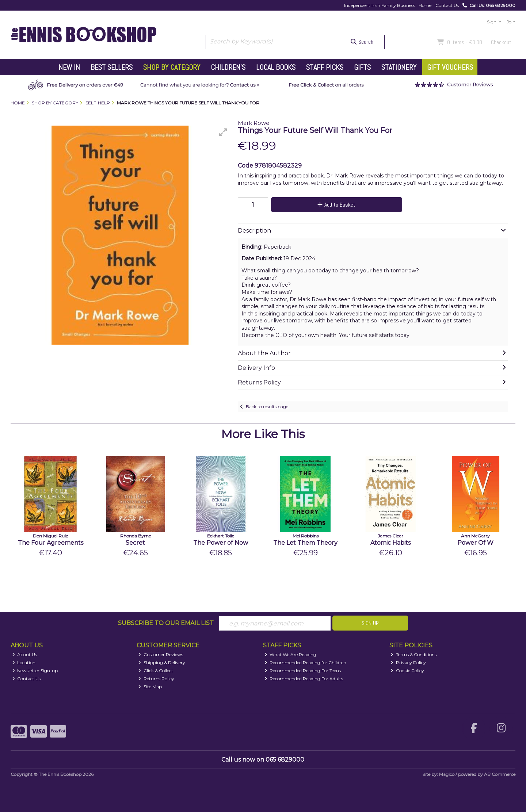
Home (425, 5)
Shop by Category (172, 67)
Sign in (494, 22)
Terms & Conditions (413, 654)
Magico (447, 774)
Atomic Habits (390, 543)
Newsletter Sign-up (35, 671)
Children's (228, 67)
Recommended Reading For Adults (304, 679)
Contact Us (447, 5)
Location (24, 662)
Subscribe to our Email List (166, 623)
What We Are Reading (291, 654)
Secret (135, 543)
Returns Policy (156, 679)
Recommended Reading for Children (306, 662)
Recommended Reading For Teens (303, 671)
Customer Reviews (161, 654)
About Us (25, 654)
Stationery (399, 67)
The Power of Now (221, 543)
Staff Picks (325, 67)
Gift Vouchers (450, 67)
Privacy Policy (408, 662)
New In (69, 67)
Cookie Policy (407, 671)
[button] (223, 132)
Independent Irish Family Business (380, 5)
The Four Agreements (51, 543)
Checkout (501, 42)
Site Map (150, 687)
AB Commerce (500, 774)
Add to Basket (336, 205)
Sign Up (370, 623)
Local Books (276, 67)
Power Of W (475, 543)
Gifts (362, 67)
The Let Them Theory (305, 543)
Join (511, 22)
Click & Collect (156, 671)
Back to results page (267, 407)
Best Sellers (112, 67)
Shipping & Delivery (162, 662)
